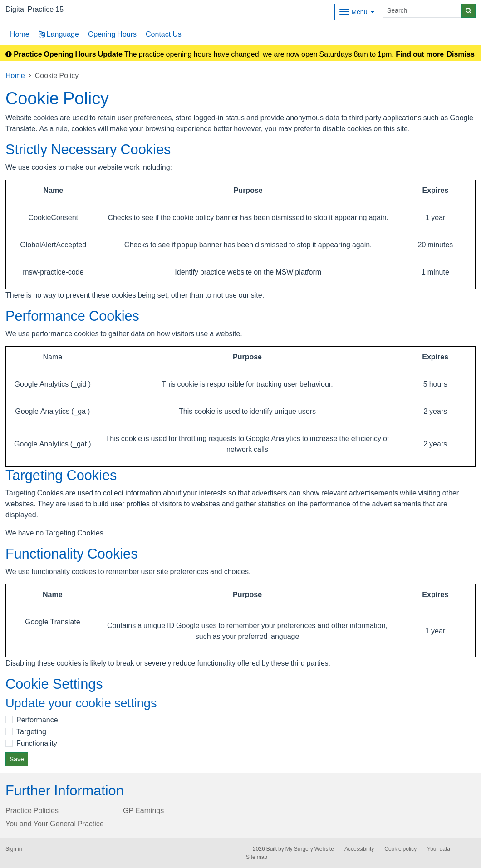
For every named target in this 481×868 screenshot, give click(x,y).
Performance (37, 720)
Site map (257, 857)
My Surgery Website (310, 849)
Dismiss (460, 54)
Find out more (420, 54)
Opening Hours (112, 34)
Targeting (31, 731)
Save (17, 759)
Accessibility (359, 849)
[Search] (422, 11)
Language (59, 34)
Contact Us (164, 34)
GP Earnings (143, 810)
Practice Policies (32, 810)
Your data (439, 849)
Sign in (14, 849)
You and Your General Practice (55, 824)
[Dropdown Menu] (357, 12)
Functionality (37, 743)
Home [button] (20, 34)
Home (15, 75)
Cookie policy (400, 849)
